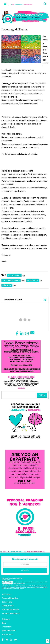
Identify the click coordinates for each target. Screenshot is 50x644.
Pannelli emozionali (11, 613)
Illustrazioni (7, 634)
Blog (4, 623)
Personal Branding (10, 598)
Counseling (7, 602)
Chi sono (6, 619)
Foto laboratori (9, 631)
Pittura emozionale (10, 610)
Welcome (6, 594)
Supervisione (8, 606)
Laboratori (7, 627)
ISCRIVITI (25, 570)
